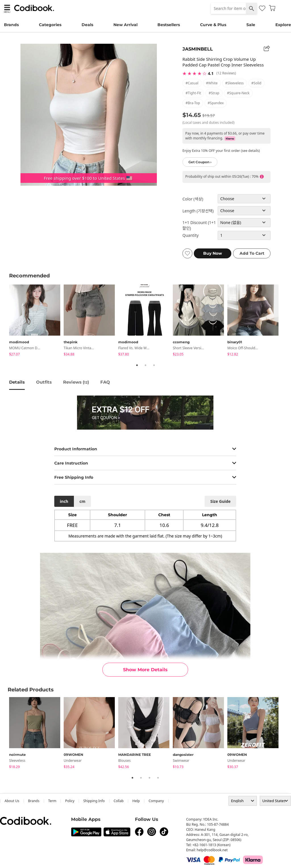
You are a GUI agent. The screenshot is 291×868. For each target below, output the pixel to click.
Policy (70, 801)
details (17, 382)
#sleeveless (235, 83)
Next (286, 321)
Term (52, 801)
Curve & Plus (213, 25)
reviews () (76, 382)
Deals (87, 25)
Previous (5, 321)
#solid (256, 83)
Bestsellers (169, 25)
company (156, 801)
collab (119, 801)
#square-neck (238, 93)
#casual (192, 83)
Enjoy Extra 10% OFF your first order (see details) (221, 151)
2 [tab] (145, 365)
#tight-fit (193, 93)
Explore (283, 25)
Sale (251, 25)
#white (212, 83)
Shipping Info (94, 801)
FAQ (105, 382)
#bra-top (193, 103)
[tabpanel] (36, 321)
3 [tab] (154, 365)
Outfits (44, 382)
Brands (11, 25)
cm (82, 501)
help (136, 801)
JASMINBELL (198, 49)
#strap (214, 93)
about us (12, 801)
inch (64, 501)
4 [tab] (158, 778)
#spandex (216, 103)
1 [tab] (137, 365)
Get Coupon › (200, 162)
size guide (220, 501)
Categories (50, 25)
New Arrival (125, 25)
